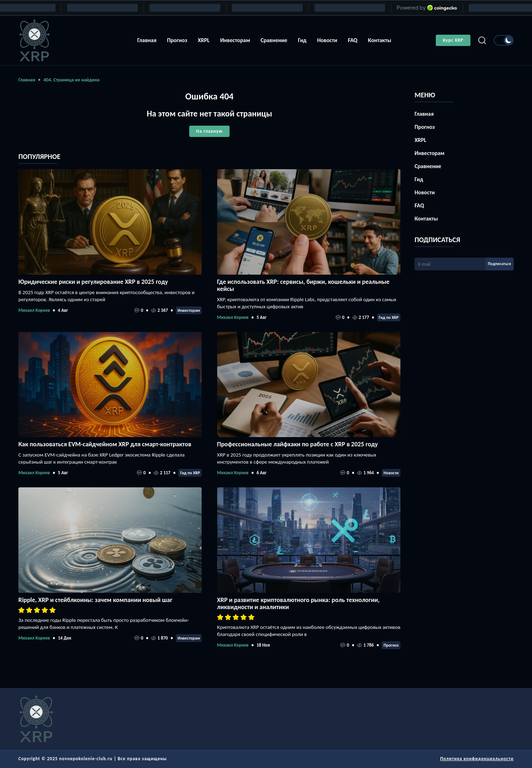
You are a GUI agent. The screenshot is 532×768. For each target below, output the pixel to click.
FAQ (352, 40)
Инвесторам (235, 40)
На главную (209, 131)
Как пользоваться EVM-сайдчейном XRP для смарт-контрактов (105, 444)
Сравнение (274, 40)
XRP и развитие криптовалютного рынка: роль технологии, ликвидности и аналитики (299, 603)
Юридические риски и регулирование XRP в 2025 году (93, 282)
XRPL (204, 40)
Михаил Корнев (34, 310)
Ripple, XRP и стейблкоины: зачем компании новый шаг (95, 600)
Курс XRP (453, 40)
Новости (327, 40)
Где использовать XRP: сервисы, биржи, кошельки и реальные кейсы (303, 285)
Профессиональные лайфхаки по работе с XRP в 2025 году (297, 444)
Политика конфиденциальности (477, 759)
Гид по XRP (389, 317)
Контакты (380, 40)
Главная (147, 40)
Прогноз (177, 40)
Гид (302, 40)
